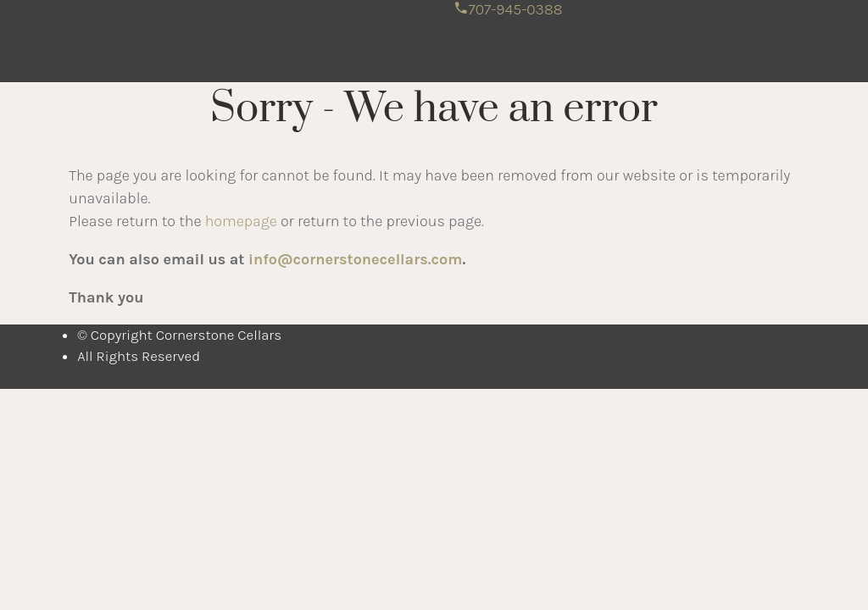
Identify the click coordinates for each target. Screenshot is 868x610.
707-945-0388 (508, 9)
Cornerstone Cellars (270, 27)
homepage (241, 221)
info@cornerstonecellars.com (355, 259)
